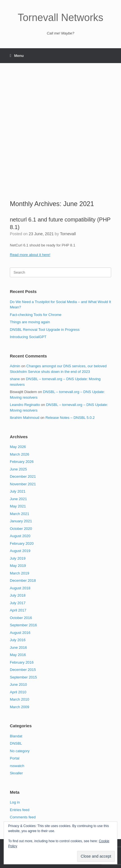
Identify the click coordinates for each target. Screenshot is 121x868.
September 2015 (23, 677)
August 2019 (20, 551)
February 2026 (22, 462)
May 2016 (18, 655)
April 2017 (18, 610)
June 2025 (18, 469)
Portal (15, 758)
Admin (15, 366)
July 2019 (18, 558)
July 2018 (18, 595)
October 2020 (21, 529)
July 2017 (18, 603)
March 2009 (20, 707)
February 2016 (22, 662)
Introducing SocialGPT (28, 337)
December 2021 (23, 476)
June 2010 (18, 685)
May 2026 (18, 447)
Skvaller (16, 773)
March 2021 (20, 514)
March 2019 (20, 573)
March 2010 (20, 699)
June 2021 (18, 499)
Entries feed (20, 810)
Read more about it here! (30, 255)
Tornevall (68, 234)
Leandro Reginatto (25, 405)
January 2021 (21, 521)
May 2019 (18, 566)
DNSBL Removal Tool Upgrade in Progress (45, 330)
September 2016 (23, 625)
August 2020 (20, 536)
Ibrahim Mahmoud (25, 418)
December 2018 (23, 580)
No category (20, 751)
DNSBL (16, 743)
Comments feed (23, 817)
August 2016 (20, 633)
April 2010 (18, 692)
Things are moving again (30, 322)
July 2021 (18, 491)
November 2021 (23, 484)
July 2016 (18, 640)
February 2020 (22, 543)
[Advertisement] (60, 136)
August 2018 (20, 588)
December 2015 (23, 670)
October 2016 (21, 618)
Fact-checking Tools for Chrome (36, 315)
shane (15, 379)
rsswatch (17, 766)
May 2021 (18, 506)
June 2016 (18, 647)
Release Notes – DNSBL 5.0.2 (70, 418)
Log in (15, 802)
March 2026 (20, 454)
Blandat (16, 736)
